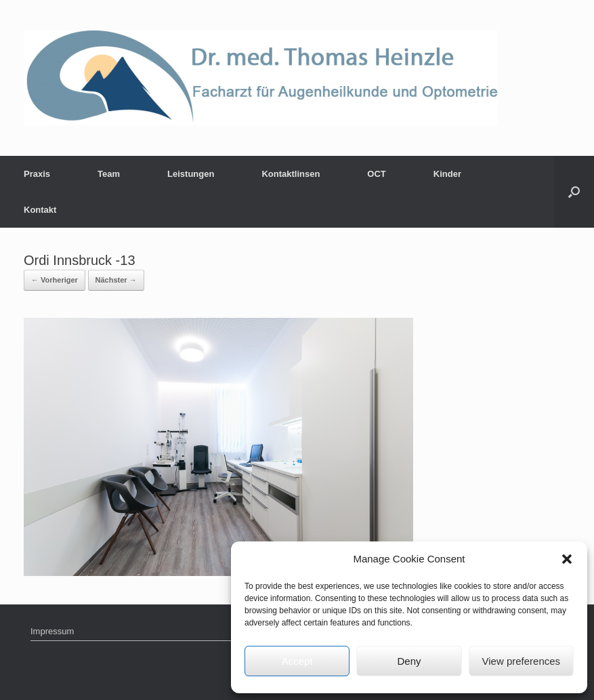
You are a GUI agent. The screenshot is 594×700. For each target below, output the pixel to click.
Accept (297, 661)
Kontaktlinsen (291, 174)
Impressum (52, 631)
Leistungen (191, 174)
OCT (376, 174)
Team (109, 174)
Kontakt (40, 210)
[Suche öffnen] (574, 192)
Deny (409, 661)
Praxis (37, 174)
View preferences (522, 661)
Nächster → (116, 280)
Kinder (447, 174)
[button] (567, 559)
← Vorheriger (55, 280)
